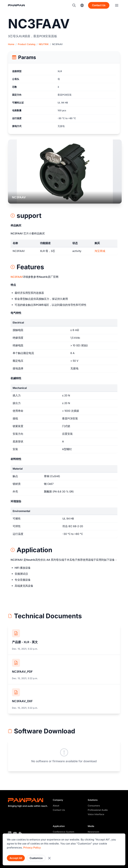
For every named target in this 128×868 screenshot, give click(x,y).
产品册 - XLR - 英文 (25, 642)
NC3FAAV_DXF (22, 701)
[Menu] (117, 5)
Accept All (16, 858)
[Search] (74, 5)
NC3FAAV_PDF (22, 672)
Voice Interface (96, 814)
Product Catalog (27, 44)
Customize (36, 858)
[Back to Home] (18, 5)
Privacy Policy (32, 848)
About (56, 806)
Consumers (94, 806)
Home (11, 44)
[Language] (82, 5)
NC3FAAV (17, 277)
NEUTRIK (44, 44)
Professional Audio (98, 810)
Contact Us (59, 810)
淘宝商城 (100, 251)
